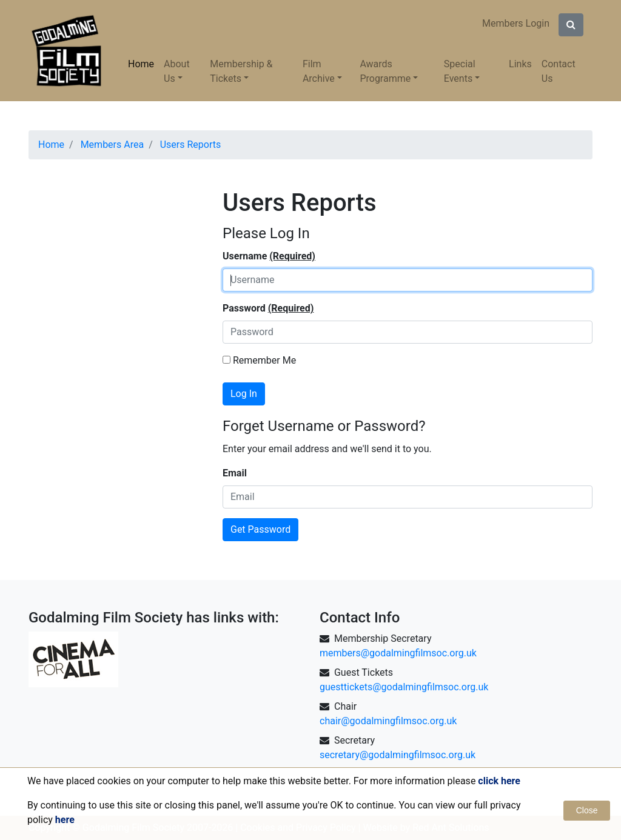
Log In (244, 394)
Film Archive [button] (319, 71)
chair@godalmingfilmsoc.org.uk (388, 721)
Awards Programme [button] (385, 71)
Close (587, 810)
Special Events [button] (460, 71)
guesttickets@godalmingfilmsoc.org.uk (404, 687)
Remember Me (259, 360)
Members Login (516, 23)
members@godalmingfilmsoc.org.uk (398, 653)
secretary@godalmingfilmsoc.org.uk (398, 755)
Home (141, 64)
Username (269, 256)
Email (235, 473)
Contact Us (559, 71)
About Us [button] (177, 71)
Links (520, 64)
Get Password (260, 529)
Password (268, 308)
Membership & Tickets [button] (241, 71)
